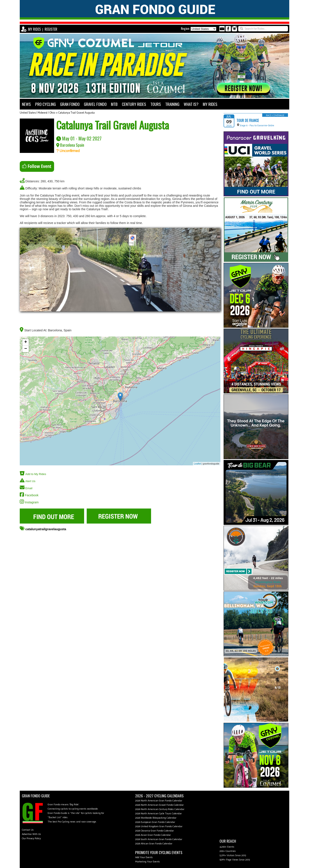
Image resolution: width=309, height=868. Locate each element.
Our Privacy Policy (31, 838)
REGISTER (51, 29)
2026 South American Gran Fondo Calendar (159, 839)
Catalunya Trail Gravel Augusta (76, 113)
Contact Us (28, 830)
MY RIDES (34, 29)
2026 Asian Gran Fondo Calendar (153, 835)
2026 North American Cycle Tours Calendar (158, 814)
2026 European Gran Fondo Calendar (155, 822)
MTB (114, 104)
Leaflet (198, 464)
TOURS (156, 104)
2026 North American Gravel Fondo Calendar (159, 805)
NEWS (26, 104)
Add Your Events (144, 857)
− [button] (26, 349)
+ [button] (26, 342)
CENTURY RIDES (134, 104)
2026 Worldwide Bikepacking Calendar (156, 818)
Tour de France (248, 120)
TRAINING (172, 104)
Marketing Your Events (148, 862)
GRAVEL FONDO (95, 104)
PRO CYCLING (45, 104)
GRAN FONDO (70, 104)
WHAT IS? (191, 104)
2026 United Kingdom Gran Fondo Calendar (159, 826)
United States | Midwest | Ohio (37, 113)
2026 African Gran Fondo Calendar (154, 844)
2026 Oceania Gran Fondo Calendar (154, 831)
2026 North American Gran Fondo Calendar (159, 801)
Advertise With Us (31, 834)
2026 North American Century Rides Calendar (160, 809)
